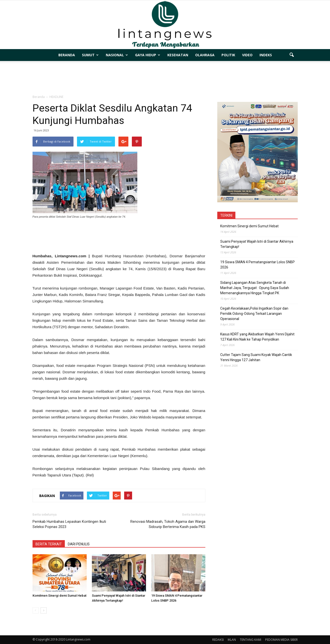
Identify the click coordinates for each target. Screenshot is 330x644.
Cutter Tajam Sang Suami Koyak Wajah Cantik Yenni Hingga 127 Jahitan (256, 357)
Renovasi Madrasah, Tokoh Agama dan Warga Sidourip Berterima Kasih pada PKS (168, 524)
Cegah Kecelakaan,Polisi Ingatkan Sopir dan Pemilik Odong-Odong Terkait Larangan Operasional (254, 314)
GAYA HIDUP (148, 55)
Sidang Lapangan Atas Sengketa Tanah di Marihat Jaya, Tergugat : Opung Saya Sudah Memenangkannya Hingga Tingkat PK (255, 288)
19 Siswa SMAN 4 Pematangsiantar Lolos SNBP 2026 (257, 265)
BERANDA (67, 55)
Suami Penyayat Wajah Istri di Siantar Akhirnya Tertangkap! (257, 244)
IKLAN (232, 640)
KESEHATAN (178, 55)
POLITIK (228, 55)
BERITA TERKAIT (49, 544)
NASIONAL (117, 55)
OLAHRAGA (205, 55)
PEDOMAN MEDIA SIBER (281, 640)
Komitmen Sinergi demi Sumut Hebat (59, 596)
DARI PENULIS (79, 544)
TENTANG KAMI (251, 640)
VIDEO (247, 55)
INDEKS (266, 55)
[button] (292, 55)
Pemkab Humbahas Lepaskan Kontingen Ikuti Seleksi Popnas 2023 (69, 524)
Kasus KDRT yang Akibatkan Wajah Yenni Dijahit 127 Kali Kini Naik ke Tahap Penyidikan (257, 337)
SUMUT (90, 55)
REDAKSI (218, 640)
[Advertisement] (165, 78)
